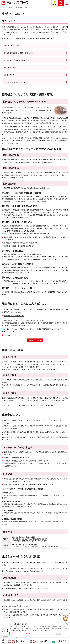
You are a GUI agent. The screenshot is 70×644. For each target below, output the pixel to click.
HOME (3, 8)
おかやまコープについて (15, 8)
